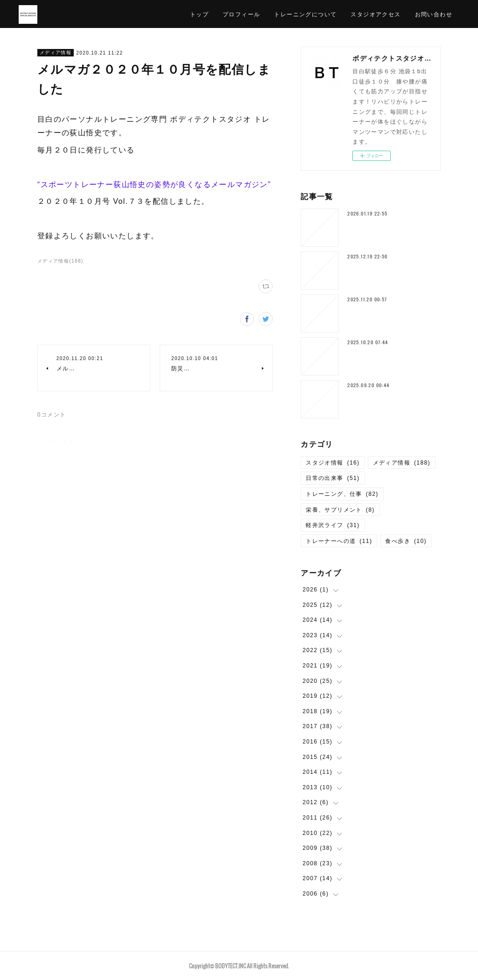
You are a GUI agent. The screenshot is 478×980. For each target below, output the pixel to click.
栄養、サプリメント (340, 510)
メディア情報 (56, 52)
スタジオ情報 (333, 463)
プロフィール (241, 14)
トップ (199, 14)
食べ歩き (406, 541)
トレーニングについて (305, 14)
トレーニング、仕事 (342, 494)
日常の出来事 (333, 478)
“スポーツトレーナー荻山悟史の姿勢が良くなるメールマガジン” (154, 184)
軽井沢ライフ (333, 525)
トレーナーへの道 (339, 541)
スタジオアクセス (376, 14)
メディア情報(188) (60, 261)
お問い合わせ (434, 14)
